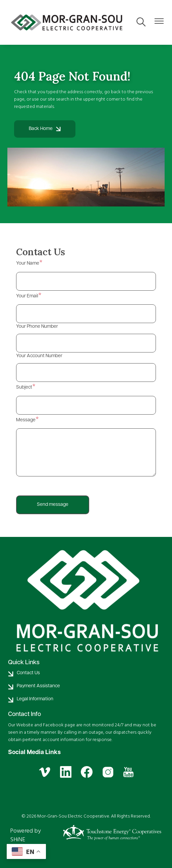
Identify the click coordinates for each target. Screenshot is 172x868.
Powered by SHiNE (25, 835)
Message (26, 420)
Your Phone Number (37, 327)
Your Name (28, 263)
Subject (24, 387)
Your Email (27, 296)
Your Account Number (39, 356)
